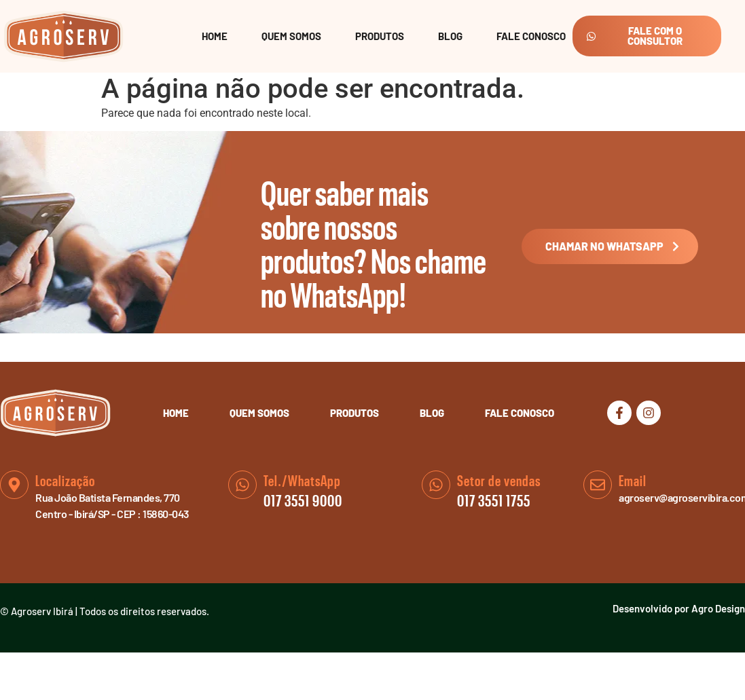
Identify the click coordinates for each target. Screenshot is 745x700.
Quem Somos (291, 36)
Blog (450, 36)
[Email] (598, 485)
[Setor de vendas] (436, 485)
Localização (65, 481)
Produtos (380, 36)
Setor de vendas (499, 481)
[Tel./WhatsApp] (242, 485)
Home (215, 36)
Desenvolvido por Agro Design (679, 608)
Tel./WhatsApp (302, 481)
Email (633, 481)
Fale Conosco (531, 36)
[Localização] (14, 485)
